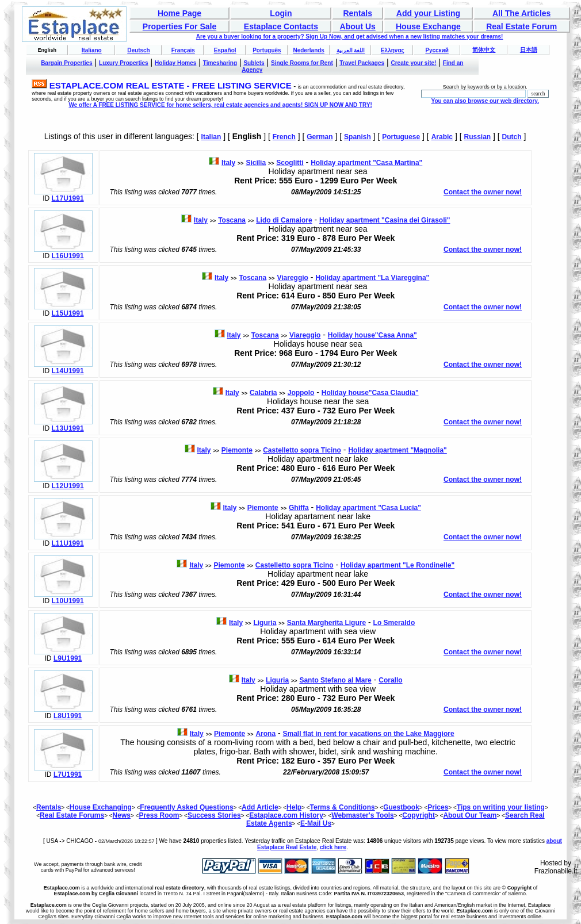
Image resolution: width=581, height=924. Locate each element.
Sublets (254, 63)
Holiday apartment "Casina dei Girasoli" (385, 220)
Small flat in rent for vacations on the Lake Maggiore (369, 734)
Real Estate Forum (521, 26)
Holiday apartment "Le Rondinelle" (397, 565)
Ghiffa (299, 508)
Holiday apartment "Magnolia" (397, 450)
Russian (477, 137)
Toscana (232, 220)
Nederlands (308, 50)
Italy (228, 163)
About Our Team (470, 815)
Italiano (92, 50)
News (122, 815)
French (284, 137)
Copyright (418, 815)
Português (267, 50)
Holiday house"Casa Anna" (372, 335)
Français (183, 50)
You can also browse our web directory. (485, 101)
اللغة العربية (351, 50)
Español (225, 50)
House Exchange (428, 26)
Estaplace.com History (286, 815)
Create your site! (413, 63)
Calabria (263, 393)
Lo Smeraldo (394, 623)
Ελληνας (393, 50)
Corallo (390, 680)
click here (333, 847)
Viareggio (292, 278)
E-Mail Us (316, 823)
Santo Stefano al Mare (335, 680)
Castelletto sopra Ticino (302, 450)
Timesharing (220, 63)
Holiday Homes (175, 63)
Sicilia (256, 163)
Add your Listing (428, 13)
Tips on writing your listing (501, 807)
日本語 (529, 50)
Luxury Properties (124, 63)
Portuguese (401, 137)
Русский (437, 50)
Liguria (265, 623)
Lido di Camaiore (284, 220)
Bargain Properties (66, 63)
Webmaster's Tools (362, 815)
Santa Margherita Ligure (326, 623)
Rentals (358, 13)
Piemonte (237, 450)
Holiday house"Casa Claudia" (370, 393)
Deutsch (138, 50)
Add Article (260, 807)
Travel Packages (362, 63)
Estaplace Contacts (281, 26)
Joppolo (301, 393)
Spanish (358, 137)
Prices (438, 807)
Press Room (159, 815)
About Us (358, 26)
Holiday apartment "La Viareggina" (372, 278)
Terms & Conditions (343, 807)
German (320, 137)
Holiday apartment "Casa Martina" (366, 163)
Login (281, 13)
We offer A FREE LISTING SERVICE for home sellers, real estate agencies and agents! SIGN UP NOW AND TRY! (220, 105)
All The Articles (521, 13)
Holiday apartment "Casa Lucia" (368, 508)
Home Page (179, 13)
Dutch (512, 137)
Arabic (442, 137)
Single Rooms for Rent (302, 63)
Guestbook (401, 807)
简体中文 (484, 50)
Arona (265, 734)
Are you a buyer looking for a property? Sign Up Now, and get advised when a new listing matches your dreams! (350, 37)
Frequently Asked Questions (186, 807)
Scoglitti (290, 163)
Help (294, 807)
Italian (211, 137)
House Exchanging (101, 807)
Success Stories (214, 815)
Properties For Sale (179, 26)
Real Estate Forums (72, 815)
